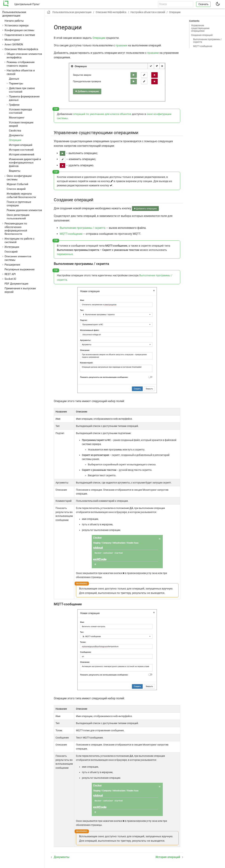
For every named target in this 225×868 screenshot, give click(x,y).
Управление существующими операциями (200, 28)
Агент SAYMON (14, 44)
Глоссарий (11, 252)
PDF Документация (16, 284)
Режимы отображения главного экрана (21, 64)
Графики (14, 105)
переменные (65, 254)
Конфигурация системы (19, 30)
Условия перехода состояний (20, 111)
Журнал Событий (17, 184)
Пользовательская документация (14, 14)
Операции (15, 140)
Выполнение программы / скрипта (207, 41)
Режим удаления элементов (24, 210)
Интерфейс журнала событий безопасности (21, 195)
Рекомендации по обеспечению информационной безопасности (16, 229)
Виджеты (15, 171)
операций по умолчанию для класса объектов (102, 114)
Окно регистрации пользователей (18, 217)
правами (121, 45)
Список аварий (16, 189)
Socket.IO (10, 279)
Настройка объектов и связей (148, 12)
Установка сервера (17, 25)
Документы (16, 135)
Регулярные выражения (20, 269)
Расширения (12, 265)
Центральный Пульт (27, 4)
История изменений (22, 154)
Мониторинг (12, 40)
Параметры (16, 83)
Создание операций (202, 35)
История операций (21, 145)
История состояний (21, 150)
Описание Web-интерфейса (21, 49)
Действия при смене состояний (22, 90)
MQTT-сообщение (203, 46)
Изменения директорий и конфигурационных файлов (25, 163)
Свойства (15, 131)
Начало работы (14, 21)
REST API (10, 274)
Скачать (203, 4)
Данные (14, 79)
